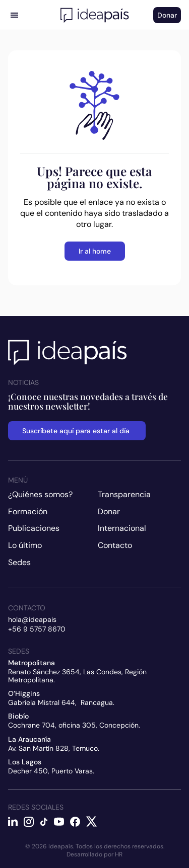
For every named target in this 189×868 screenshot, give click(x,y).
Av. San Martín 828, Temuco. (54, 748)
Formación (28, 511)
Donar (109, 511)
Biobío (18, 716)
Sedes (19, 562)
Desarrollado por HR (94, 854)
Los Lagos (25, 762)
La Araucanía (29, 739)
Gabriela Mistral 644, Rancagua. (61, 702)
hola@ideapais (32, 619)
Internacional (122, 528)
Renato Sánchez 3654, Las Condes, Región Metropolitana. (78, 676)
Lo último (25, 545)
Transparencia (124, 494)
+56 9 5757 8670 (37, 629)
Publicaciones (34, 528)
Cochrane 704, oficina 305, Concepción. (74, 725)
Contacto (115, 545)
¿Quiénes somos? (40, 494)
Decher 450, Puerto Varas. (51, 771)
